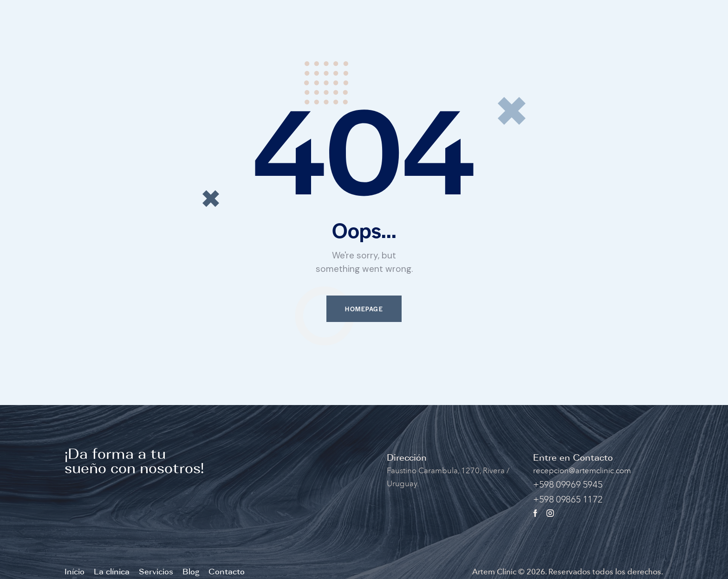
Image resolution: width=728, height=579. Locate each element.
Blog (191, 572)
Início (75, 572)
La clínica (112, 572)
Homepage (364, 309)
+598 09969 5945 (568, 484)
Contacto (227, 572)
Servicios (156, 572)
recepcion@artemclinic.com (582, 471)
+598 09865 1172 (568, 499)
